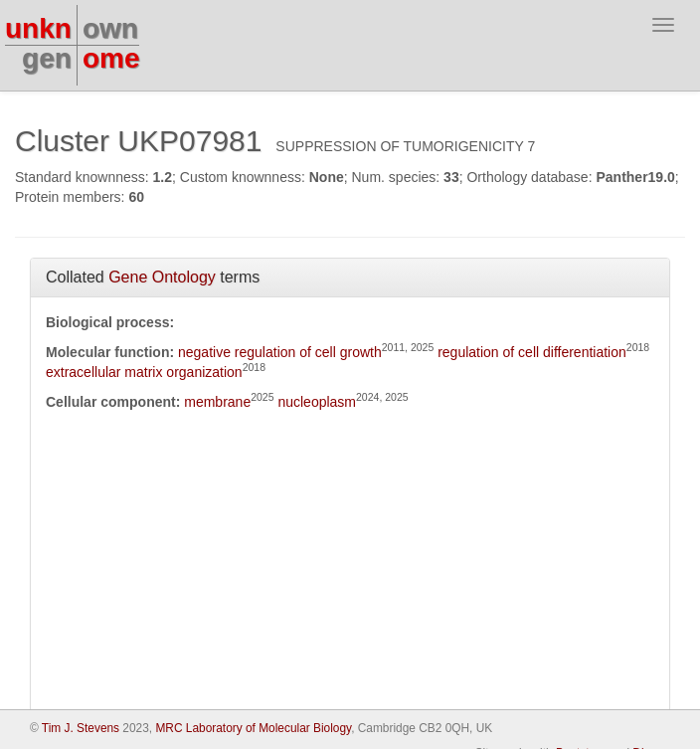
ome (111, 58)
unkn (38, 28)
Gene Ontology (162, 277)
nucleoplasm (317, 402)
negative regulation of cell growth (280, 352)
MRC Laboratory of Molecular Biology (253, 728)
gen (47, 58)
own (110, 28)
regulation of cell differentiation (532, 352)
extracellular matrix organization (144, 372)
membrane (217, 402)
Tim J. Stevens (81, 728)
